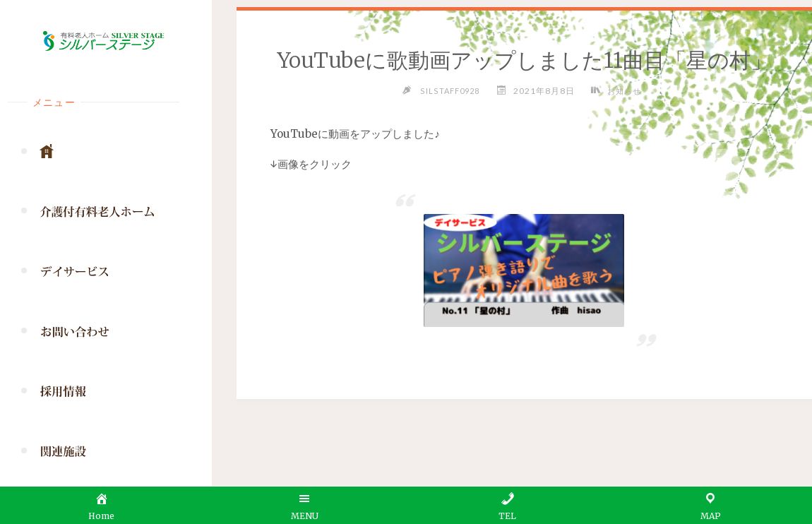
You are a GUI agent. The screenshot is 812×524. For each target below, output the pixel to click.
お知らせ (626, 91)
